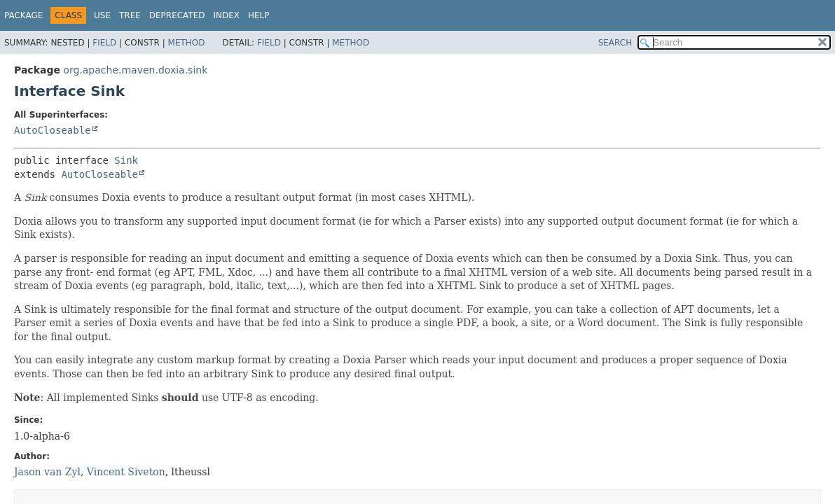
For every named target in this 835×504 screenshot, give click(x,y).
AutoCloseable (53, 130)
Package (23, 15)
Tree (130, 15)
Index (226, 15)
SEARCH (615, 43)
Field (104, 43)
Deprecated (177, 15)
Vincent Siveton (126, 472)
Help (259, 15)
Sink (126, 160)
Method (187, 43)
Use (102, 15)
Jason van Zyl (47, 472)
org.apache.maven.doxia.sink (135, 70)
